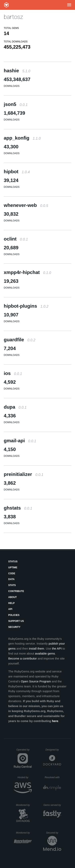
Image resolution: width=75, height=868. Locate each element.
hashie (17, 71)
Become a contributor (22, 658)
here (55, 721)
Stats (12, 585)
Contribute (16, 591)
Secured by (53, 833)
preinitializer (24, 474)
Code (12, 573)
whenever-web (26, 205)
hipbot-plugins (26, 306)
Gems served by (52, 805)
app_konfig (22, 138)
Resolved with (53, 777)
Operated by (24, 751)
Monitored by (24, 805)
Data (11, 579)
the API (57, 648)
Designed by (53, 750)
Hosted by (25, 777)
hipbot (17, 172)
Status (13, 562)
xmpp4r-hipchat (27, 272)
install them (37, 648)
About (12, 597)
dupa (15, 407)
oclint (16, 239)
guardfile (20, 340)
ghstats (18, 508)
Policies (14, 615)
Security (14, 627)
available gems (45, 653)
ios (13, 373)
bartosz (13, 17)
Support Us (16, 621)
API (10, 609)
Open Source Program (36, 681)
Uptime (13, 568)
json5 (16, 104)
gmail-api (20, 441)
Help (11, 603)
